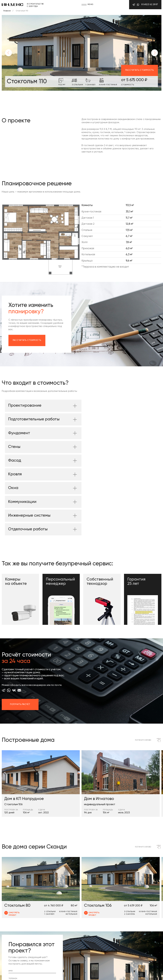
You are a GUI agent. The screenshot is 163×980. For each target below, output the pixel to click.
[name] (32, 904)
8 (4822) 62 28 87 (150, 5)
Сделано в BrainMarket (51, 975)
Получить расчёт (20, 637)
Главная (5, 11)
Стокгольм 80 (17, 839)
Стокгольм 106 (98, 839)
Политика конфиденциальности (18, 975)
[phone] (32, 912)
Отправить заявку (23, 931)
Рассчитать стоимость (140, 70)
